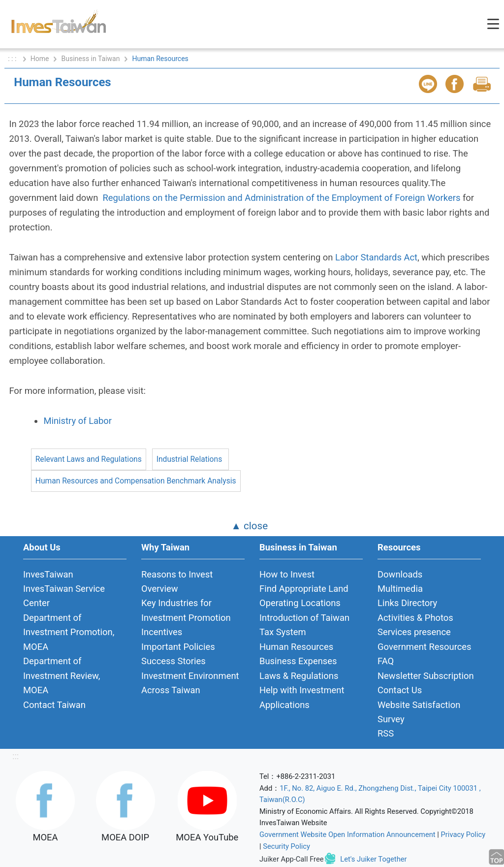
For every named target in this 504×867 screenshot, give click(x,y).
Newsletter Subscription (426, 676)
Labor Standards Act (376, 257)
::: (16, 756)
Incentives (162, 632)
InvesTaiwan (48, 574)
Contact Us (400, 690)
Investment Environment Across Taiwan (190, 683)
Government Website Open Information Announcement (347, 835)
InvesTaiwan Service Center (64, 596)
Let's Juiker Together (373, 859)
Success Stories (173, 661)
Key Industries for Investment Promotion (186, 610)
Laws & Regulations (299, 676)
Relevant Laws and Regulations (89, 459)
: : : (13, 59)
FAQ (386, 661)
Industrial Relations (189, 459)
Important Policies (178, 647)
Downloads (400, 574)
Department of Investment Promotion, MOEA (69, 632)
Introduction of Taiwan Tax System (304, 625)
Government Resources (425, 647)
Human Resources (296, 647)
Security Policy (286, 846)
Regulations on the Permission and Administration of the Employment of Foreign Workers (281, 198)
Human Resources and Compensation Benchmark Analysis (136, 481)
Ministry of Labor (78, 421)
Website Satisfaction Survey (419, 712)
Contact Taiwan (54, 705)
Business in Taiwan (90, 59)
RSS (386, 733)
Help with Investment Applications (302, 697)
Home (40, 59)
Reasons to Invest (177, 574)
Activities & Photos (415, 618)
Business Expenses (298, 661)
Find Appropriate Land (304, 589)
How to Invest (287, 574)
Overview (160, 589)
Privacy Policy (463, 835)
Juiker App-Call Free (292, 859)
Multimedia (400, 589)
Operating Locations (300, 603)
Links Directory (407, 603)
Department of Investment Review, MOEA (62, 675)
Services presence (414, 632)
